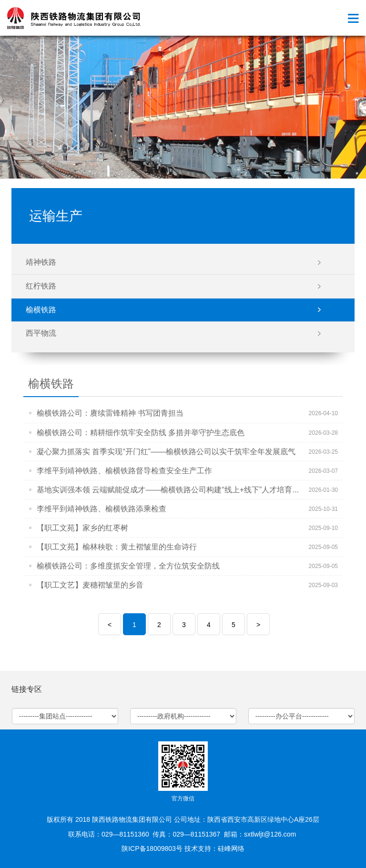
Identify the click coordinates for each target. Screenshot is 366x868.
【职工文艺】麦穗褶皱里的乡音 (90, 585)
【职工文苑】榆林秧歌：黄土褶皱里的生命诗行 (117, 547)
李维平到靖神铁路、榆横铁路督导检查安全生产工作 (124, 471)
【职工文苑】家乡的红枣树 (82, 528)
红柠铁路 (41, 286)
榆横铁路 (41, 310)
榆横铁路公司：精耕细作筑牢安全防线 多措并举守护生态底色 (141, 433)
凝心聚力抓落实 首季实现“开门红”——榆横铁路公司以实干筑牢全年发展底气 (166, 452)
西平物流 (41, 333)
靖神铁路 (41, 262)
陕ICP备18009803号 (152, 848)
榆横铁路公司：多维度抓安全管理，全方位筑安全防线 (128, 566)
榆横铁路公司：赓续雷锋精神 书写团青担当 (110, 413)
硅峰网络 (231, 848)
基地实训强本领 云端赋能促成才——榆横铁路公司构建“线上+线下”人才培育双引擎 (176, 490)
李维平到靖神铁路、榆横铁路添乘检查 (102, 509)
